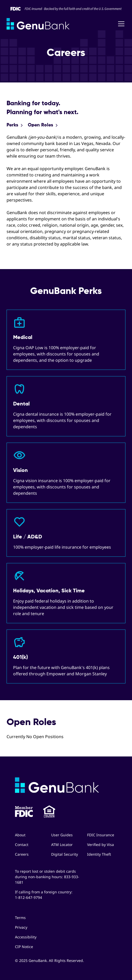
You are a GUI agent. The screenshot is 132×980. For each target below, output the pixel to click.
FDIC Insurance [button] (101, 835)
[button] (120, 24)
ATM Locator (62, 845)
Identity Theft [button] (99, 854)
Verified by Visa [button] (101, 845)
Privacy (21, 927)
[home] (38, 24)
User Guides (62, 835)
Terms (20, 918)
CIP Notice (24, 947)
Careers (22, 854)
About (20, 835)
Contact (22, 845)
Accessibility (26, 937)
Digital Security (65, 854)
